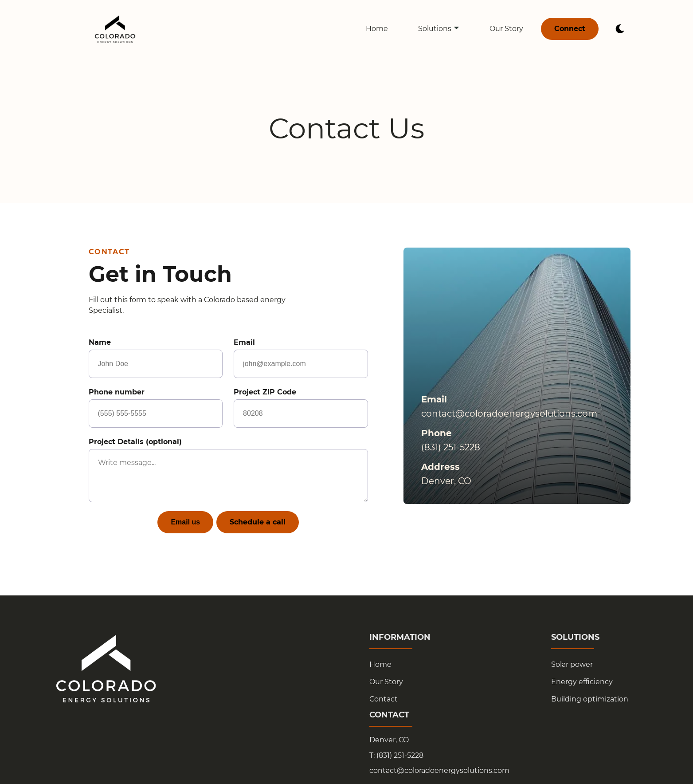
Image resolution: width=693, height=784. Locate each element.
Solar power (572, 664)
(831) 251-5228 (451, 447)
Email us (185, 522)
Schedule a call (258, 522)
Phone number (156, 408)
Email (301, 358)
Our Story (506, 29)
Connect (570, 29)
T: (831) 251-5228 (396, 756)
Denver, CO (389, 740)
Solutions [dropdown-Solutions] (439, 29)
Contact (384, 699)
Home (377, 29)
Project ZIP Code (301, 408)
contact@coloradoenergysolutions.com (509, 414)
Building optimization (590, 699)
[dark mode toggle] (620, 29)
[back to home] (115, 29)
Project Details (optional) (228, 470)
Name (156, 358)
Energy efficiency (582, 682)
